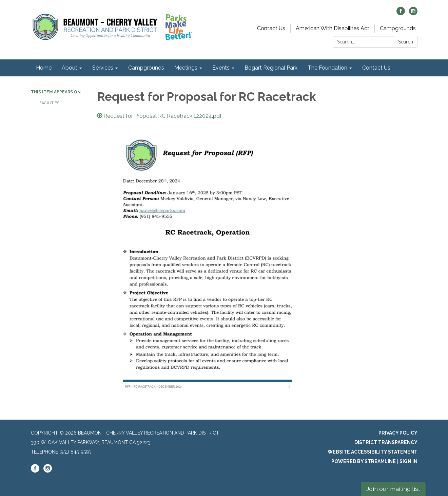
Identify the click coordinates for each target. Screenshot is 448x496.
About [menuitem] (70, 68)
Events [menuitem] (221, 68)
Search (406, 42)
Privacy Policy (398, 433)
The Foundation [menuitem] (327, 68)
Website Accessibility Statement (373, 452)
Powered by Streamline (364, 461)
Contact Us (271, 28)
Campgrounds (398, 28)
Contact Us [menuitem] (376, 68)
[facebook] (401, 13)
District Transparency (386, 442)
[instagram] (413, 13)
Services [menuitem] (103, 68)
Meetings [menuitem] (186, 68)
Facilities (49, 103)
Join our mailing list (393, 489)
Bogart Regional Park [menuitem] (271, 68)
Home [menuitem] (44, 68)
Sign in (408, 461)
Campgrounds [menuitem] (146, 68)
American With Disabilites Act (333, 28)
